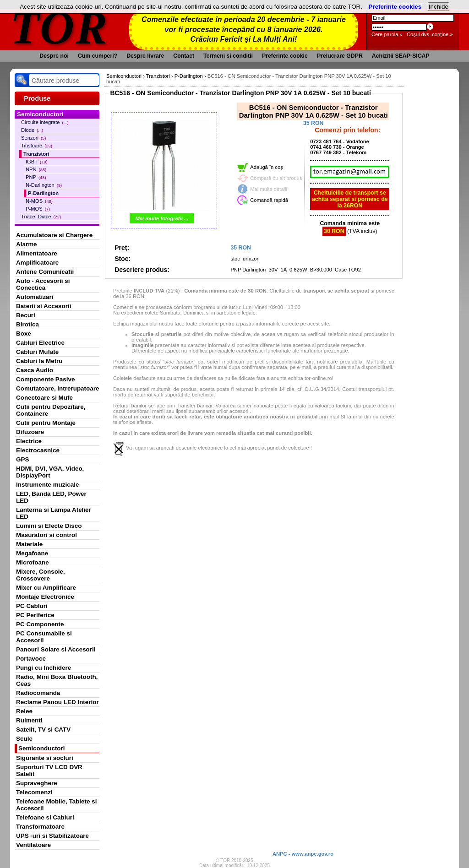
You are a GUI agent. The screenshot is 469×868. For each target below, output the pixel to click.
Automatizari (35, 297)
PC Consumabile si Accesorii (44, 637)
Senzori (33, 138)
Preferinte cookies (395, 7)
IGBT (37, 162)
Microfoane (33, 562)
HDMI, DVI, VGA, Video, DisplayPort (50, 472)
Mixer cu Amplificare (46, 588)
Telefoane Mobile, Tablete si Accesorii (56, 805)
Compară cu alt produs (276, 178)
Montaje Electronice (45, 597)
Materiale (29, 544)
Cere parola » (387, 34)
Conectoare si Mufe (44, 398)
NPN (36, 169)
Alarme (27, 244)
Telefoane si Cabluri (45, 817)
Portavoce (31, 659)
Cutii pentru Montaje (46, 423)
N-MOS (39, 201)
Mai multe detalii (269, 189)
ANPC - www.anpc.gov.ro (303, 854)
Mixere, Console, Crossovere (41, 575)
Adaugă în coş (267, 167)
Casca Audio (35, 370)
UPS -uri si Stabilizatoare (52, 836)
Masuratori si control (46, 535)
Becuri (26, 315)
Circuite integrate (45, 122)
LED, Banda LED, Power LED (51, 497)
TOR (59, 27)
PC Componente (40, 624)
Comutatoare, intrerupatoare (57, 388)
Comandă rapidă (269, 200)
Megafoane (32, 553)
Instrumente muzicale (47, 485)
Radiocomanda (38, 693)
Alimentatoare (37, 253)
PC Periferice (35, 615)
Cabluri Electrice (40, 343)
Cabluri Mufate (37, 352)
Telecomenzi (34, 792)
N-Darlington (44, 185)
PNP (36, 177)
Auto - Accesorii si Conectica (43, 284)
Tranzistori (36, 154)
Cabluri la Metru (39, 361)
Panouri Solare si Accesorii (56, 649)
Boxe (24, 334)
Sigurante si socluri (45, 758)
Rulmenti (29, 720)
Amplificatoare (37, 263)
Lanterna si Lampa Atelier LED (54, 513)
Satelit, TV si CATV (43, 730)
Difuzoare (30, 432)
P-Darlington (43, 193)
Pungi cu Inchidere (44, 668)
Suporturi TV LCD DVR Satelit (49, 770)
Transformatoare (40, 827)
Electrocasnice (38, 450)
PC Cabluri (32, 606)
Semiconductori (42, 748)
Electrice (29, 441)
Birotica (27, 324)
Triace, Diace (41, 217)
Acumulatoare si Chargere (54, 235)
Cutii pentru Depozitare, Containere (51, 410)
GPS (22, 459)
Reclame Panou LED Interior (57, 702)
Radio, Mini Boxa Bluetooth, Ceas (57, 680)
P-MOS (38, 209)
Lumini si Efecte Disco (49, 526)
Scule (24, 739)
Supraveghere (37, 783)
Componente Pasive (45, 379)
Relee (24, 711)
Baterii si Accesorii (44, 306)
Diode (32, 130)
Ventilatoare (33, 845)
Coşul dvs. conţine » (430, 34)
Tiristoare (37, 146)
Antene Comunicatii (45, 272)
